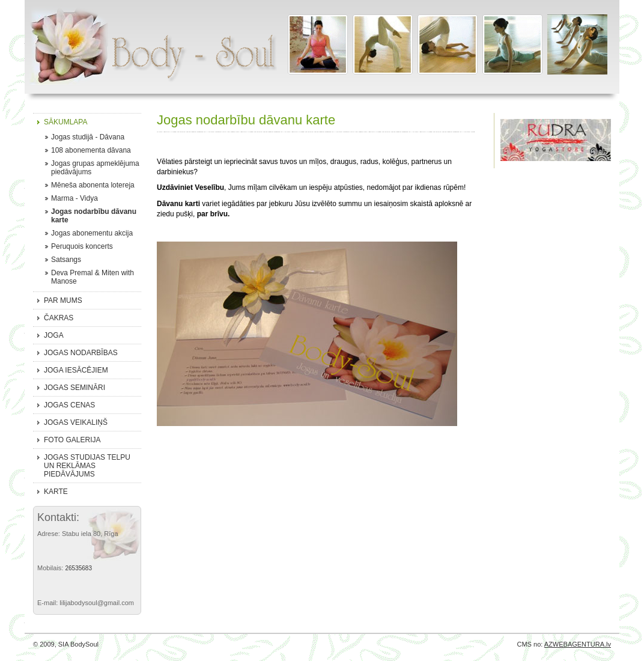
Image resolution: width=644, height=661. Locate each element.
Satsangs (66, 260)
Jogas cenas (69, 405)
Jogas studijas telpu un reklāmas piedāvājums (87, 466)
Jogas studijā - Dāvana (88, 137)
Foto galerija (72, 440)
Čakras (59, 318)
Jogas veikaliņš (76, 422)
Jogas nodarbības (81, 353)
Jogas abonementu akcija (92, 233)
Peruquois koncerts (82, 246)
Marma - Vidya (74, 198)
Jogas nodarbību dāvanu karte (94, 216)
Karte (56, 492)
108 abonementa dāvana (91, 150)
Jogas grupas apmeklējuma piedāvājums (95, 168)
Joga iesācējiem (76, 370)
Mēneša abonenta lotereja (93, 185)
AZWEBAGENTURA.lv (578, 644)
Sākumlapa (65, 122)
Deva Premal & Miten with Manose (93, 277)
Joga (54, 335)
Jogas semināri (74, 388)
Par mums (63, 300)
